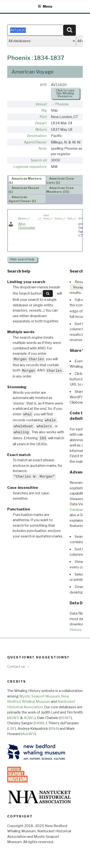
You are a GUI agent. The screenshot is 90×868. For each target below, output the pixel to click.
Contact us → (18, 667)
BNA (54, 729)
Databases (79, 510)
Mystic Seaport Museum (40, 696)
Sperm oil (39, 160)
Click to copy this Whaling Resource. (65, 93)
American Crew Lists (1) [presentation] (60, 181)
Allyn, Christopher (27, 226)
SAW (39, 723)
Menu (45, 6)
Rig (44, 110)
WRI (43, 85)
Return (41, 130)
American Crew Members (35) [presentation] (60, 190)
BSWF (65, 718)
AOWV (14, 718)
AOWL (29, 718)
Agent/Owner (35, 142)
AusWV (29, 734)
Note (43, 148)
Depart (41, 123)
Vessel (41, 104)
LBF (12, 729)
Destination (37, 136)
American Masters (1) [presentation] (25, 181)
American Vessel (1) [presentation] (24, 190)
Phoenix (62, 104)
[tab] (27, 180)
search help (22, 259)
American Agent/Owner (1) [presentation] (22, 199)
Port (43, 117)
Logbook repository (30, 167)
